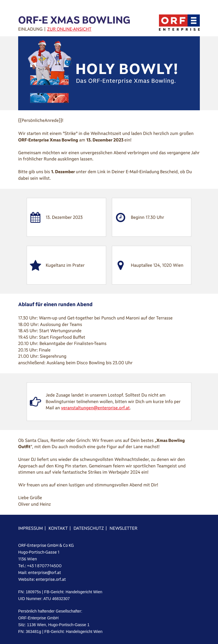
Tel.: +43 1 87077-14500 (40, 566)
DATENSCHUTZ (89, 528)
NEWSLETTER (123, 528)
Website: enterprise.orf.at (42, 579)
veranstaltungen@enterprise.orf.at (95, 408)
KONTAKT (58, 528)
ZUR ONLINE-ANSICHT (69, 29)
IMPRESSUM (31, 528)
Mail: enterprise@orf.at (40, 573)
